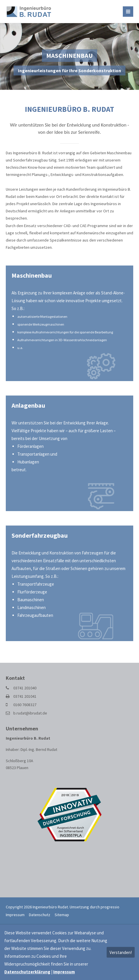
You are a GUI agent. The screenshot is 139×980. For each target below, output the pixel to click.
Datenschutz (40, 915)
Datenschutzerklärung (27, 972)
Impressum (15, 915)
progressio (110, 907)
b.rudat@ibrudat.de (30, 713)
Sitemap (62, 915)
